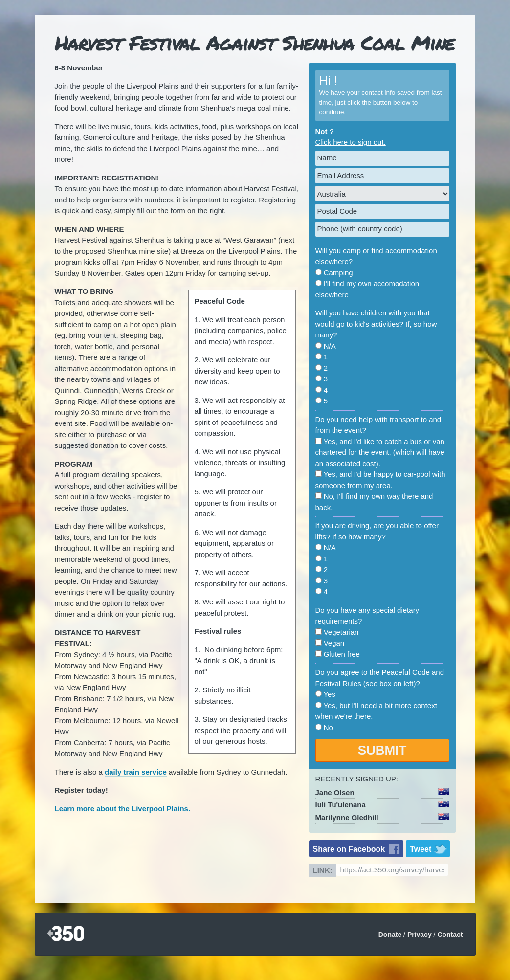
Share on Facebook (349, 849)
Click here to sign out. (351, 142)
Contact (450, 935)
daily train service (136, 772)
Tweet (421, 849)
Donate (390, 935)
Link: (323, 870)
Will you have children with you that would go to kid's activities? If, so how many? (376, 324)
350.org (66, 934)
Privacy (420, 935)
